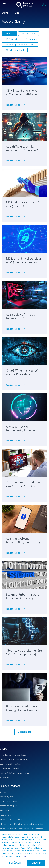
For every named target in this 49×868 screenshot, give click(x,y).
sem (24, 856)
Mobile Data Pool (15, 50)
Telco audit (32, 39)
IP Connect (11, 39)
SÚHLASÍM (36, 863)
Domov (6, 13)
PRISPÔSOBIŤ (15, 863)
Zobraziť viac (25, 732)
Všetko (10, 34)
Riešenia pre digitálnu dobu (20, 45)
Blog (17, 13)
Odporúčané (29, 34)
